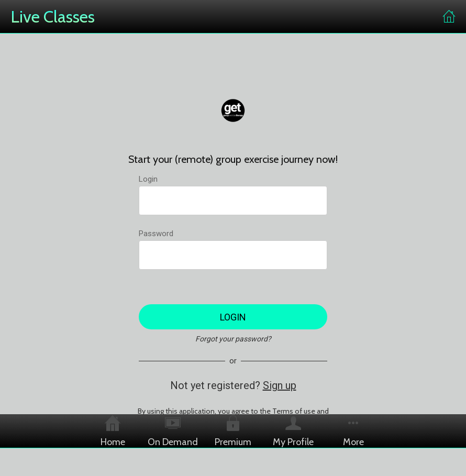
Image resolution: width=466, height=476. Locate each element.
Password (156, 234)
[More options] (354, 431)
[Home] (449, 17)
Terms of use (294, 411)
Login (148, 179)
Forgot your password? (233, 339)
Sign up (280, 385)
